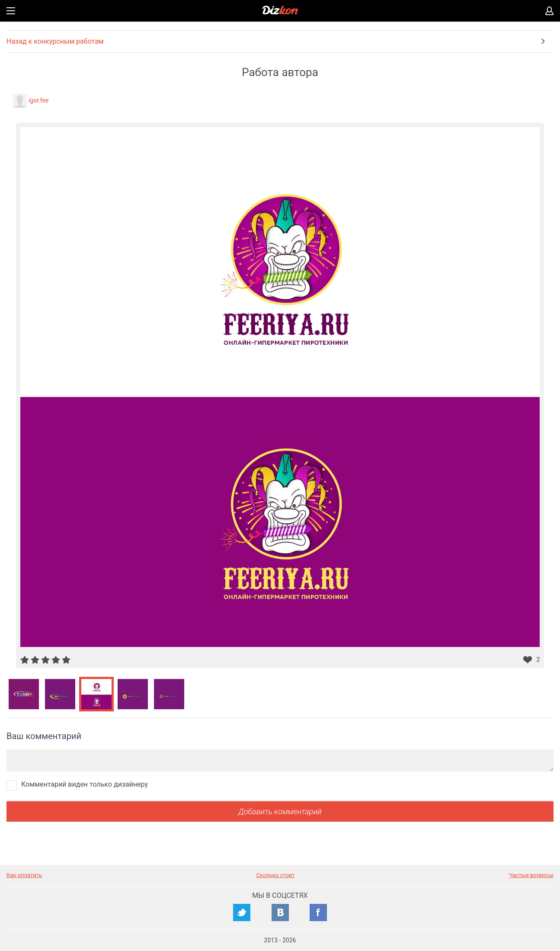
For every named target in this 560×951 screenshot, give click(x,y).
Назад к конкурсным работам (55, 41)
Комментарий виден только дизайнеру (85, 784)
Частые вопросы (531, 875)
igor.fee (38, 100)
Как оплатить (24, 875)
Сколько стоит (276, 875)
